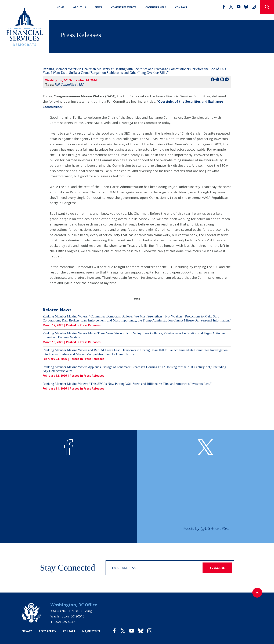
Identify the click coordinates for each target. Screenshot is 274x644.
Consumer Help (156, 7)
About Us (80, 7)
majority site (91, 631)
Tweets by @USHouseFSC (205, 528)
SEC (81, 84)
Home (60, 7)
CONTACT (181, 7)
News (98, 7)
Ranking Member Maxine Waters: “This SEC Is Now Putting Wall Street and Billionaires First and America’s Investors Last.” (127, 384)
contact (69, 631)
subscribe (217, 568)
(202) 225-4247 (64, 622)
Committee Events (124, 7)
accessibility (47, 631)
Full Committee (65, 84)
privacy (27, 631)
